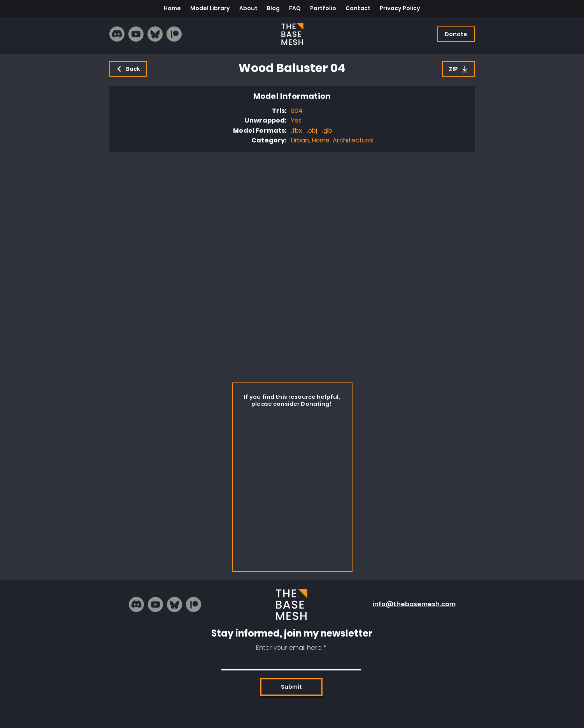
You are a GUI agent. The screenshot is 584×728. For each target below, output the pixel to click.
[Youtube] (136, 34)
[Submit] (291, 687)
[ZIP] (459, 69)
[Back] (128, 69)
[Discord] (117, 34)
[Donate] (456, 34)
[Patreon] (174, 34)
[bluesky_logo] (155, 34)
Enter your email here (289, 648)
